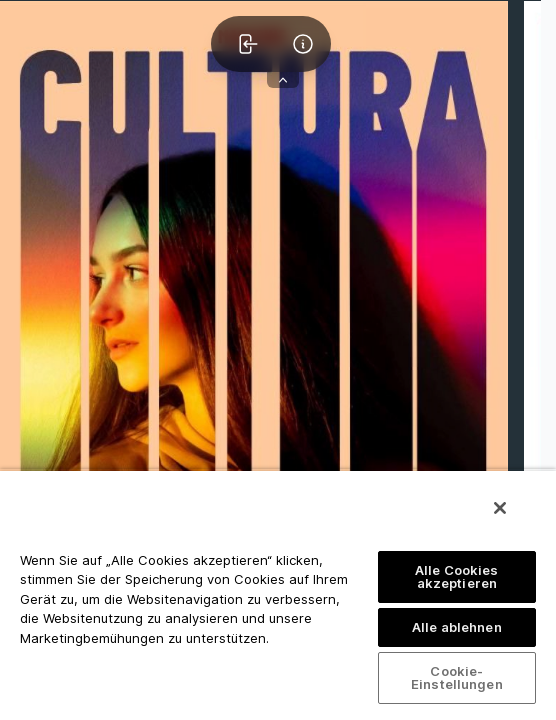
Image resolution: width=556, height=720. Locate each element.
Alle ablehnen (457, 627)
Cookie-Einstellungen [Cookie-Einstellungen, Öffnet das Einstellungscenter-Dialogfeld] (457, 677)
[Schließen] (500, 508)
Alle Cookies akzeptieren (457, 576)
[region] (278, 594)
